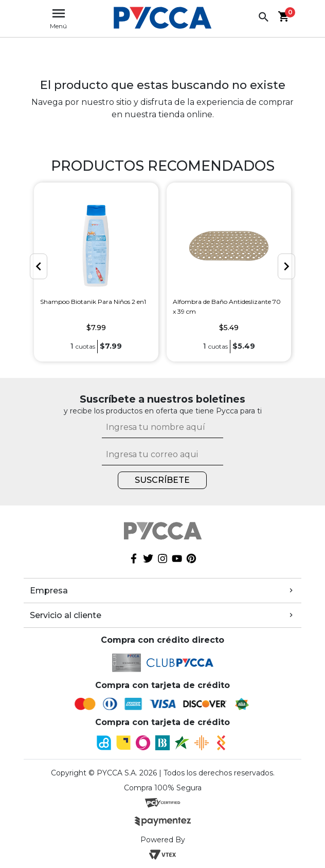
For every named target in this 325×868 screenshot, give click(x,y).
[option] (96, 272)
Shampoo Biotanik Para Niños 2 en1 (93, 302)
